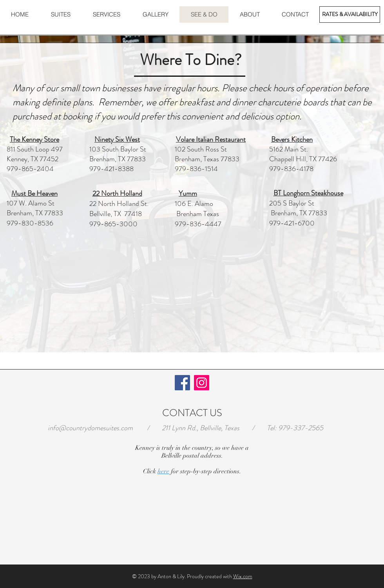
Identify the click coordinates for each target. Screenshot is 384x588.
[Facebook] (182, 383)
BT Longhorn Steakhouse (308, 193)
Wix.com (243, 576)
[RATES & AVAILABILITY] (350, 14)
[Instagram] (202, 383)
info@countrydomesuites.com (90, 428)
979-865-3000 (113, 224)
